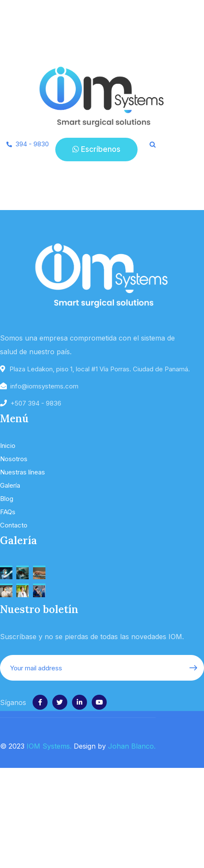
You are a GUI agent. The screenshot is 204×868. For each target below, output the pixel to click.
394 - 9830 (32, 144)
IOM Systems (48, 746)
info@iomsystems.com (44, 386)
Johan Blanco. (132, 746)
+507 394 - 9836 (36, 403)
